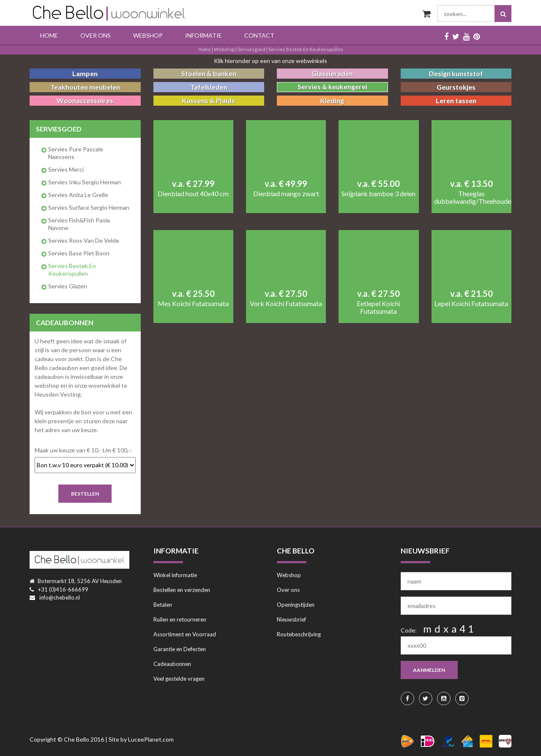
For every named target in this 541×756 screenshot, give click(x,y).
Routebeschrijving (299, 634)
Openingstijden (296, 605)
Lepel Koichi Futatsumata (471, 304)
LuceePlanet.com (151, 739)
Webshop (148, 35)
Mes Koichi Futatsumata (193, 304)
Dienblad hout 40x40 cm (193, 194)
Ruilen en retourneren (180, 619)
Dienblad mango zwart (286, 194)
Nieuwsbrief (291, 619)
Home (49, 35)
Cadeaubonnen (172, 664)
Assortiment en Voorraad (185, 634)
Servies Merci (66, 169)
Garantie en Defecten (180, 649)
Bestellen (85, 494)
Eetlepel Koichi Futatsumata (378, 307)
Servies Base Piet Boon (79, 253)
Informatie (204, 35)
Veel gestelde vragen (179, 679)
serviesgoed (251, 49)
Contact (259, 35)
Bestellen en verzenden (182, 590)
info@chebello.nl (60, 597)
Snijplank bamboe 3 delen (378, 194)
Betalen (163, 605)
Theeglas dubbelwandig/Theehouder (471, 197)
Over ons (96, 35)
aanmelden (429, 670)
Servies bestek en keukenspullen (306, 49)
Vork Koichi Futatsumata (286, 304)
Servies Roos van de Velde (84, 240)
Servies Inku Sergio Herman (85, 182)
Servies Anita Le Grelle (78, 195)
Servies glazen (68, 286)
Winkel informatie (175, 575)
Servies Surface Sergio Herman (89, 207)
